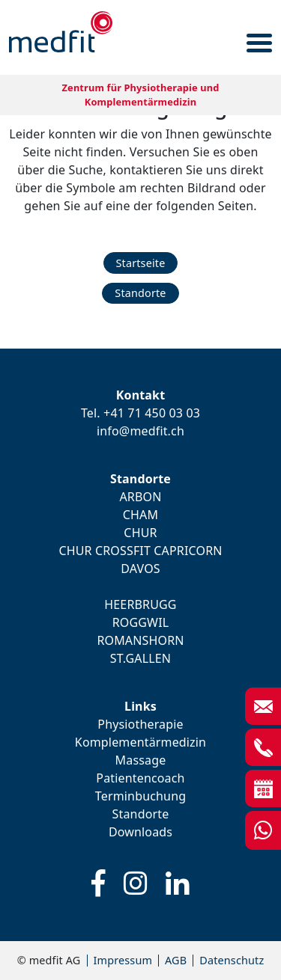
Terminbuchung (140, 796)
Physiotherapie (140, 724)
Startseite (141, 263)
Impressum (123, 960)
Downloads (140, 832)
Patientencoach (140, 778)
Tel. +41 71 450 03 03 (140, 413)
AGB (176, 960)
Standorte (140, 293)
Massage (141, 760)
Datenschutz (232, 960)
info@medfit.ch (140, 431)
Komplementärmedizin (140, 742)
